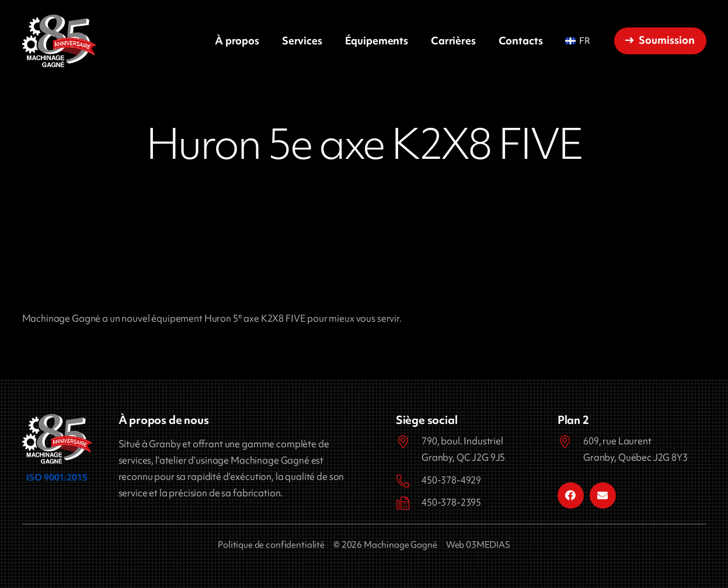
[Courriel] (603, 495)
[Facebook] (571, 495)
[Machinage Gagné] (59, 41)
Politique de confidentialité (271, 545)
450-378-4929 (451, 480)
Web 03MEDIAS (478, 545)
